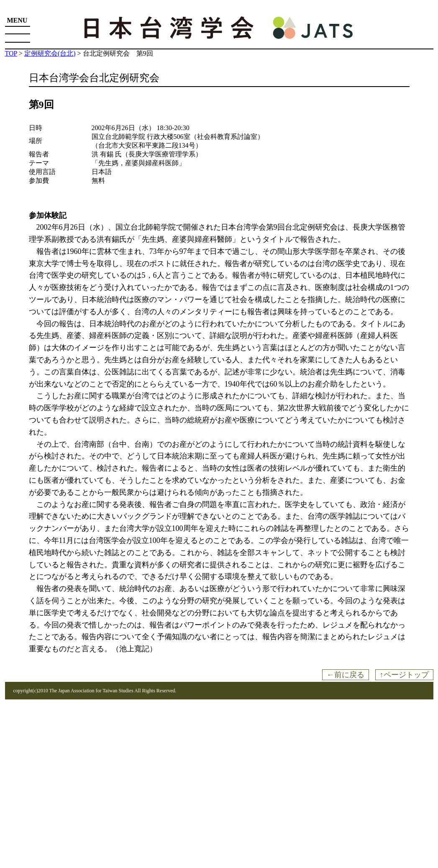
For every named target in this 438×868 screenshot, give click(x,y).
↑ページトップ (404, 675)
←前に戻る (346, 675)
